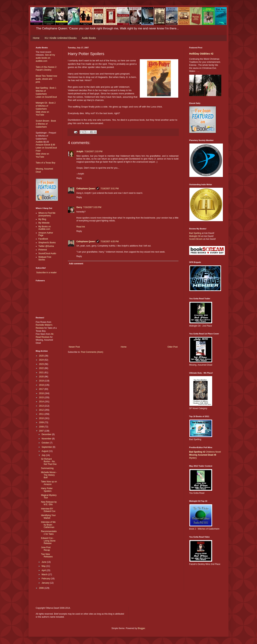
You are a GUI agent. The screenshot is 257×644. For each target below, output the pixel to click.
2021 (42, 373)
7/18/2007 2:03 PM (93, 152)
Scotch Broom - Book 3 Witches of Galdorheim (46, 124)
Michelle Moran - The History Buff (49, 475)
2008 (42, 427)
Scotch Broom (196, 239)
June (44, 562)
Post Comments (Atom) (92, 352)
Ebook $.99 (50, 145)
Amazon (40, 145)
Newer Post (74, 347)
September (47, 447)
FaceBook (43, 239)
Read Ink (81, 227)
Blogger (141, 628)
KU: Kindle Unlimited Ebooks (61, 38)
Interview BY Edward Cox (48, 510)
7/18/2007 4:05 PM (109, 242)
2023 (42, 364)
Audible (39, 142)
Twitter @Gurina (46, 246)
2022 (42, 368)
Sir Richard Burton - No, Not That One (49, 462)
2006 (42, 588)
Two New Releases (47, 555)
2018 (42, 385)
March (45, 574)
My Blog (42, 219)
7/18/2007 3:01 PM (109, 189)
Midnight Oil (195, 236)
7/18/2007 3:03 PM (92, 207)
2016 (42, 393)
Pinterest (43, 250)
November (47, 439)
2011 (42, 414)
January (46, 583)
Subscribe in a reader (46, 273)
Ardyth (80, 152)
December (47, 434)
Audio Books (89, 38)
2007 (42, 431)
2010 (42, 418)
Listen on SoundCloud (46, 97)
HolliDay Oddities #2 (201, 54)
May (44, 566)
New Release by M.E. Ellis (49, 503)
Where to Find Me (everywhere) (47, 214)
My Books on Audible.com (45, 228)
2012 (42, 410)
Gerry (79, 207)
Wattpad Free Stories (45, 258)
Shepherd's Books (47, 243)
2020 (42, 377)
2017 (42, 389)
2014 (42, 402)
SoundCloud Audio (47, 253)
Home (36, 38)
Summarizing (47, 468)
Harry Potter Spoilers (47, 490)
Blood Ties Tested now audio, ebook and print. (46, 79)
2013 (42, 406)
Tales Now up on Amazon (49, 483)
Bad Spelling (195, 233)
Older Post (172, 347)
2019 (42, 381)
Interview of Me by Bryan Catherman (48, 525)
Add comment (76, 264)
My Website (44, 223)
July (44, 455)
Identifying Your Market (48, 517)
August (45, 451)
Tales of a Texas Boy (46, 163)
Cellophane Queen (86, 189)
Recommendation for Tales (49, 533)
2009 (42, 422)
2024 (42, 360)
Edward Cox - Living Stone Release (48, 541)
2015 (42, 397)
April (44, 570)
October (46, 443)
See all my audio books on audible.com (45, 58)
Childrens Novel (205, 452)
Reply (79, 178)
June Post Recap (46, 549)
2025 (42, 356)
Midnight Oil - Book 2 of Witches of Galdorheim (46, 106)
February (46, 579)
